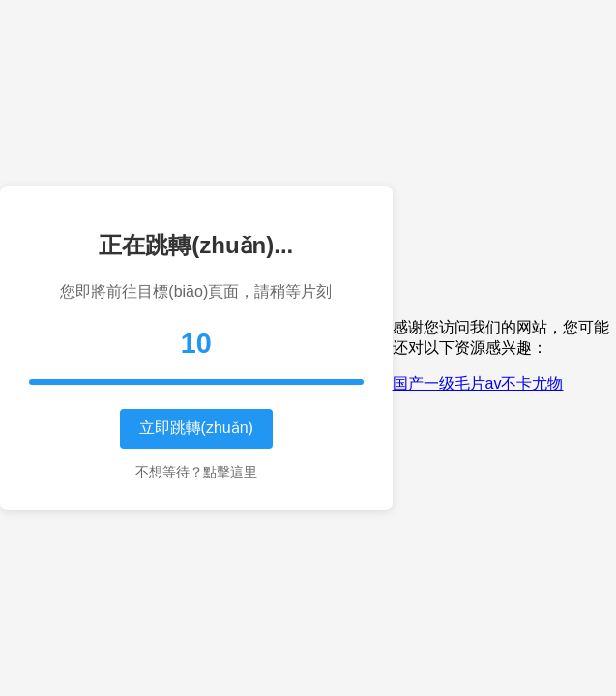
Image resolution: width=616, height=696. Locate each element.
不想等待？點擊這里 (196, 472)
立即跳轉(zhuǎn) (196, 428)
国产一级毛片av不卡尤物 (478, 383)
